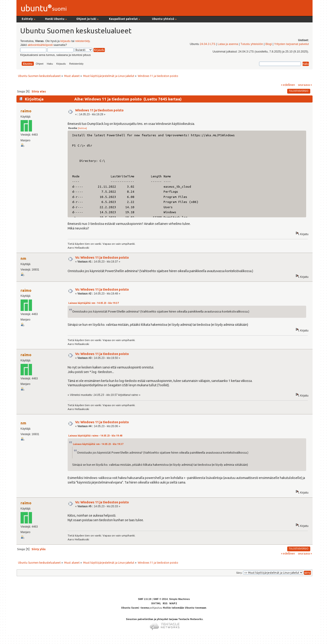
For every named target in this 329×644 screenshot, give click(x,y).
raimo (26, 111)
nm (23, 258)
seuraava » (305, 85)
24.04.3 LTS (208, 44)
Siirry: (239, 573)
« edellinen (288, 85)
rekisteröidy (82, 41)
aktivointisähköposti (40, 45)
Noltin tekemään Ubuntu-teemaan (185, 608)
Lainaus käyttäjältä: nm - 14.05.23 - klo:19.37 (94, 303)
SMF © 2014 (161, 599)
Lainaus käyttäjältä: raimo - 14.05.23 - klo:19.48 (95, 436)
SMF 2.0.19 (145, 599)
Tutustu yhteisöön (252, 44)
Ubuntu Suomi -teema (135, 608)
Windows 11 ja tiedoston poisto (99, 110)
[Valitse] (82, 128)
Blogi (269, 44)
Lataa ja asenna (228, 44)
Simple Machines (179, 599)
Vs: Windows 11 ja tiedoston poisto (102, 258)
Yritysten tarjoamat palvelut (292, 44)
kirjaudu (66, 41)
